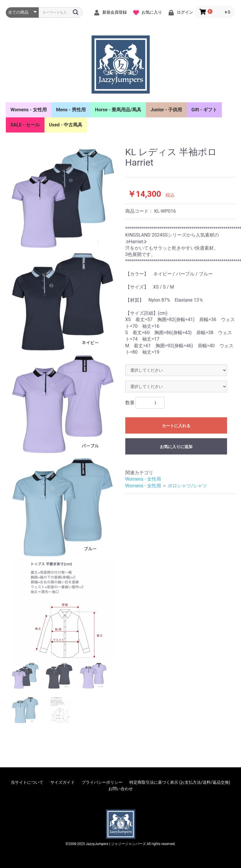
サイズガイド (63, 782)
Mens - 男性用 (71, 110)
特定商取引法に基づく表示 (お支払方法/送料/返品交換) (180, 782)
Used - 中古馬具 (66, 125)
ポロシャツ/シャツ (187, 486)
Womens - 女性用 (29, 110)
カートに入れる (176, 426)
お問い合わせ (121, 789)
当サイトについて (27, 782)
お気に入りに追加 (176, 447)
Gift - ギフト (204, 110)
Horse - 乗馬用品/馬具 (118, 110)
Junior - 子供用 (166, 110)
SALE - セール (25, 125)
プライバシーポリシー (102, 782)
